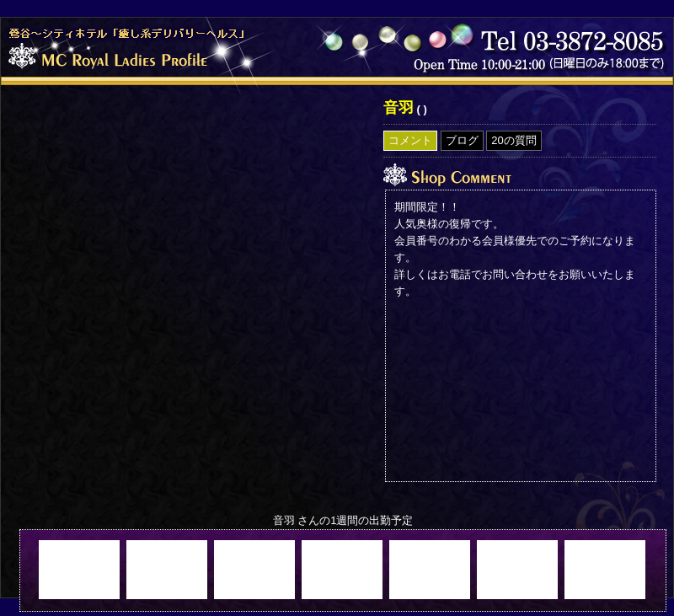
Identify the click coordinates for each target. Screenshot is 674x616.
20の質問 (514, 140)
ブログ (462, 140)
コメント (410, 140)
